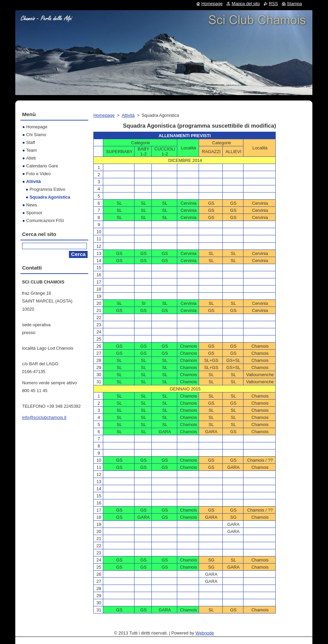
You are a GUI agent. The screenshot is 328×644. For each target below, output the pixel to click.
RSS (273, 4)
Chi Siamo (36, 135)
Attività (128, 115)
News (32, 205)
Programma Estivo (47, 189)
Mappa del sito (246, 4)
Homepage (104, 115)
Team (31, 150)
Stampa (294, 4)
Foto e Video (38, 174)
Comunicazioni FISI (45, 220)
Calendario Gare (42, 166)
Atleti (31, 158)
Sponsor (34, 213)
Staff (31, 142)
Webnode (205, 633)
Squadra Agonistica (50, 197)
